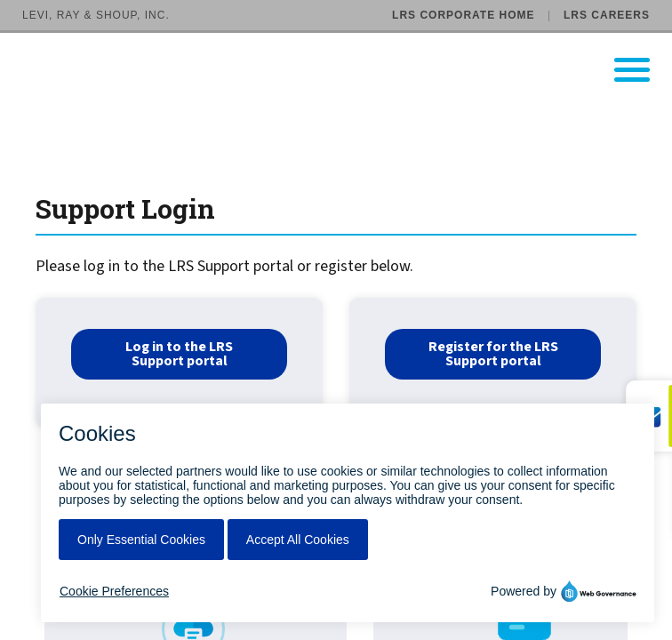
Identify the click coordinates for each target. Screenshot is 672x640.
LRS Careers (607, 15)
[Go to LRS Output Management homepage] (347, 70)
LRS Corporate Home (463, 15)
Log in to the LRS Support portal (179, 354)
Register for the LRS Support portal (493, 354)
